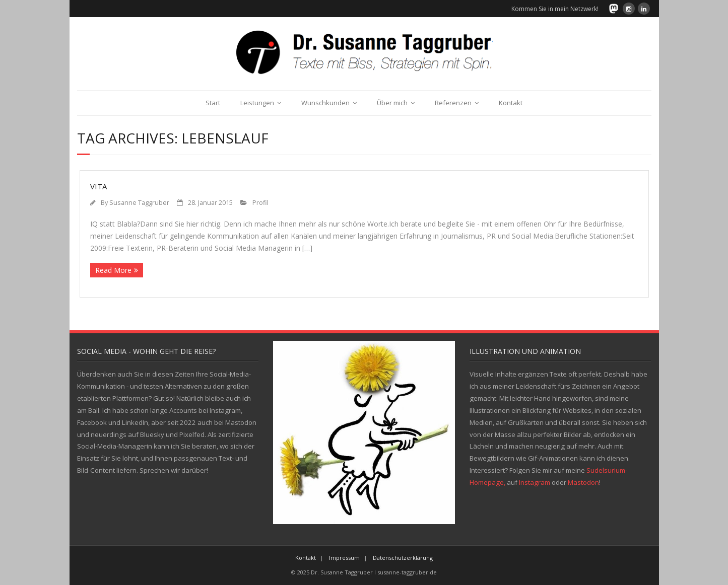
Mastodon (583, 482)
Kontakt (511, 103)
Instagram (535, 482)
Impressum (344, 558)
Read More (113, 270)
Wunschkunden (325, 103)
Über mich (392, 103)
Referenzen (453, 103)
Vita (98, 186)
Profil (260, 203)
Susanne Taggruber (139, 203)
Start (213, 103)
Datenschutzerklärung (403, 558)
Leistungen (257, 103)
